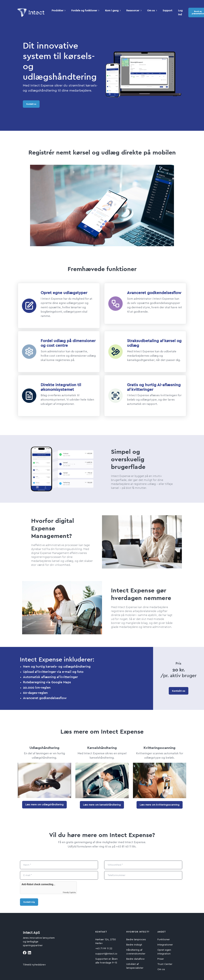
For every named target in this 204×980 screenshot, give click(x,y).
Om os (161, 969)
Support (167, 10)
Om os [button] (152, 10)
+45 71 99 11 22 (104, 949)
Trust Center (165, 964)
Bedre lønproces (136, 940)
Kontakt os (31, 104)
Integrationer (165, 945)
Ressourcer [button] (134, 10)
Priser (161, 959)
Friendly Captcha (69, 893)
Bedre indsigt (134, 945)
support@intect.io (106, 954)
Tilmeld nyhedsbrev (34, 965)
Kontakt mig (29, 902)
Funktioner (164, 940)
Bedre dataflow (135, 959)
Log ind (180, 12)
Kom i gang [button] (113, 10)
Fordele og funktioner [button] (85, 10)
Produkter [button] (59, 10)
